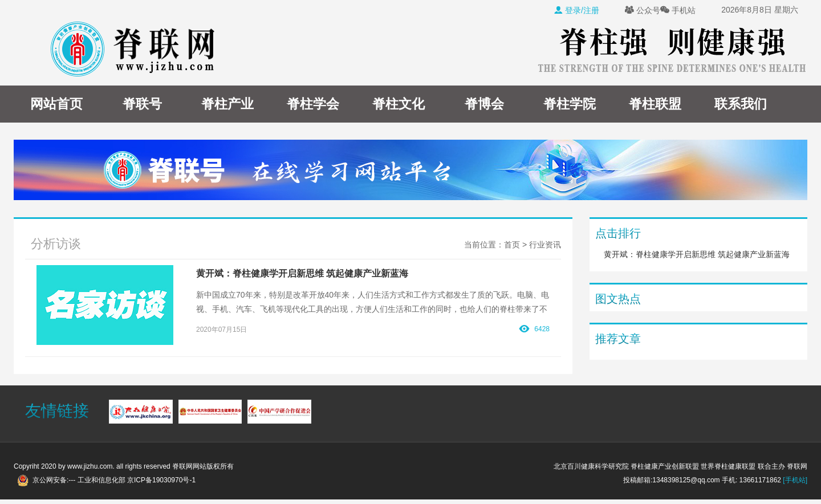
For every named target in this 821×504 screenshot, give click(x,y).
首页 (512, 245)
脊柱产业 (227, 104)
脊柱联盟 (655, 104)
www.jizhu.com (90, 466)
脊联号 (142, 104)
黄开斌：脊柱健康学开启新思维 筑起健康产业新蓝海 (697, 254)
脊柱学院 (570, 104)
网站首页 (56, 104)
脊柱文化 (399, 104)
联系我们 (741, 104)
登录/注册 (576, 10)
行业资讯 (545, 245)
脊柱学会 (313, 104)
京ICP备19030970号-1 (161, 480)
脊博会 (484, 104)
